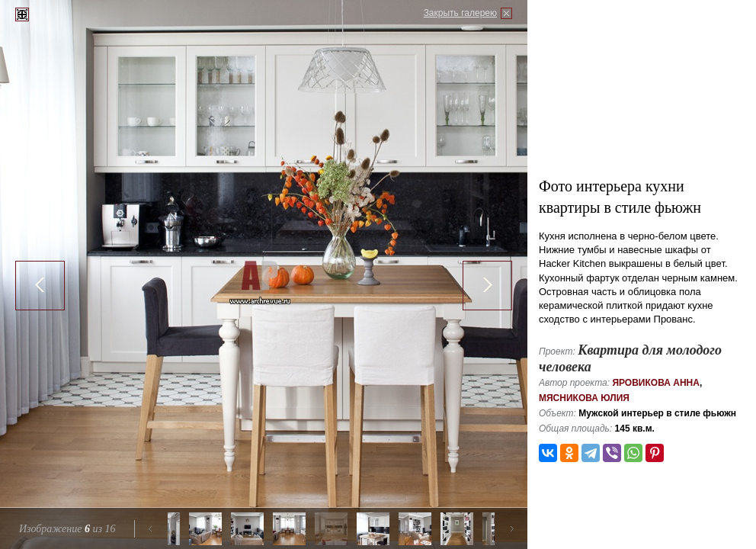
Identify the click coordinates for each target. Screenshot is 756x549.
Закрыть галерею (460, 13)
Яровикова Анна (656, 383)
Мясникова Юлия (584, 398)
